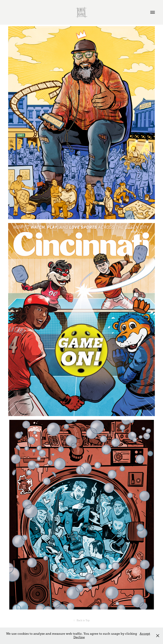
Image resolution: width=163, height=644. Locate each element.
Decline (79, 637)
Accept (145, 634)
